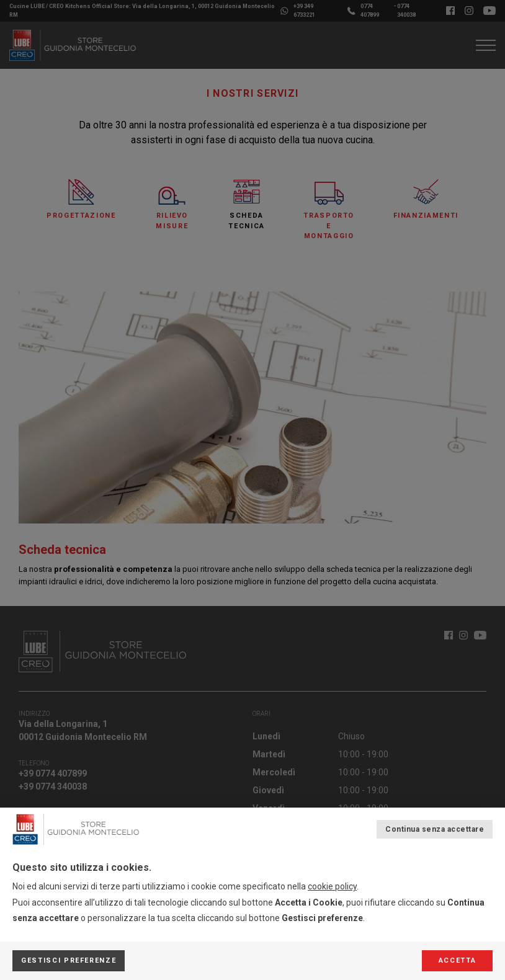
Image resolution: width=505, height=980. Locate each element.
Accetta (458, 960)
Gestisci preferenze (69, 960)
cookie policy (332, 886)
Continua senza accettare (435, 829)
